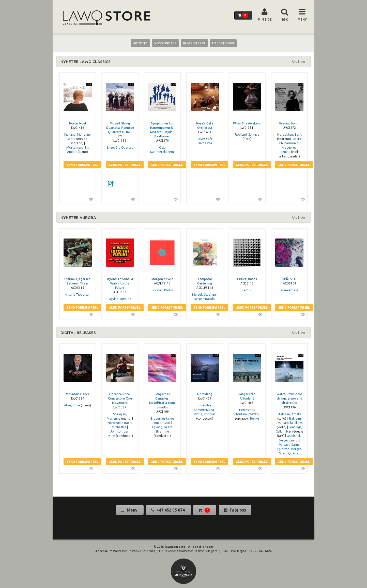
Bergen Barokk (205, 299)
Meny (130, 510)
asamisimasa (289, 290)
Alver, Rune (72, 405)
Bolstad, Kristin (162, 290)
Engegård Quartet (120, 147)
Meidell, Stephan (204, 295)
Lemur (247, 290)
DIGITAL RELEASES (78, 332)
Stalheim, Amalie (289, 414)
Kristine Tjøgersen (78, 295)
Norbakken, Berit (289, 134)
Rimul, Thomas (205, 414)
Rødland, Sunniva (247, 134)
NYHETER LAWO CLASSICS (86, 61)
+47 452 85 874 (169, 510)
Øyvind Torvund (120, 299)
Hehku (255, 418)
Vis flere (299, 61)
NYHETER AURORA (78, 217)
